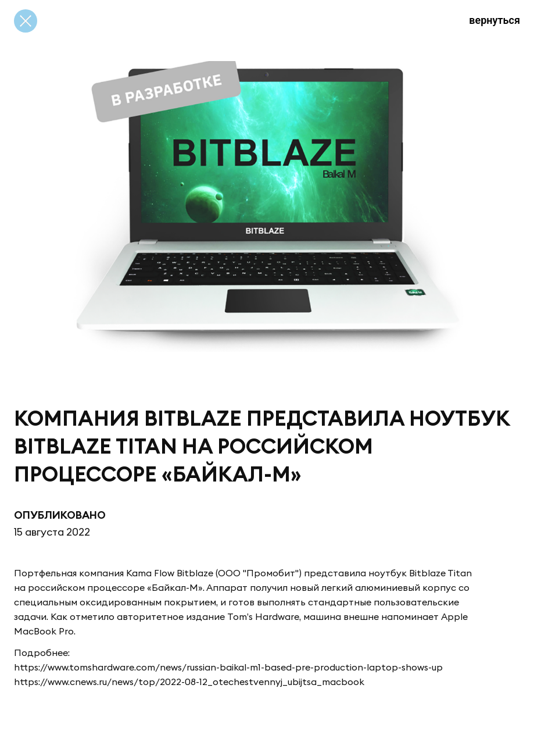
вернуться (494, 20)
